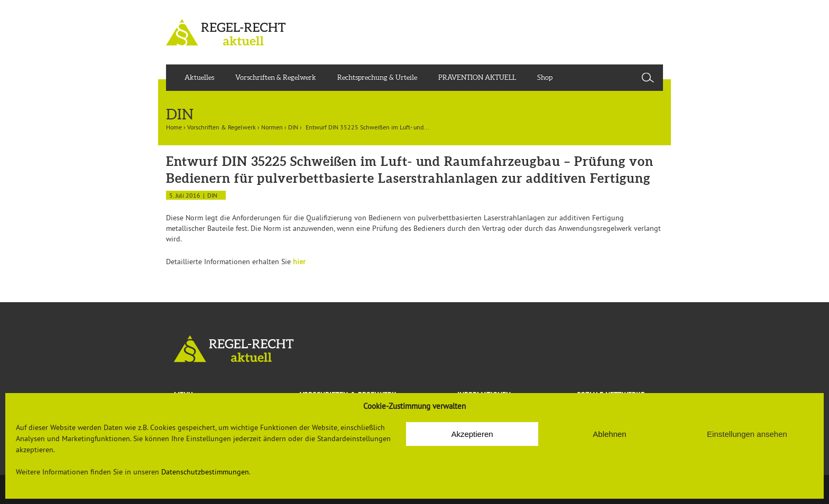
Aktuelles (199, 77)
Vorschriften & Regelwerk (276, 77)
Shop (545, 77)
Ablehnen (609, 434)
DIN (293, 127)
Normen (272, 127)
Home (174, 127)
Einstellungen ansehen (747, 434)
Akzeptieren (472, 434)
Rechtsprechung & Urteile (377, 77)
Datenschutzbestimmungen (205, 472)
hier (299, 262)
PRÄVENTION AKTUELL (477, 77)
